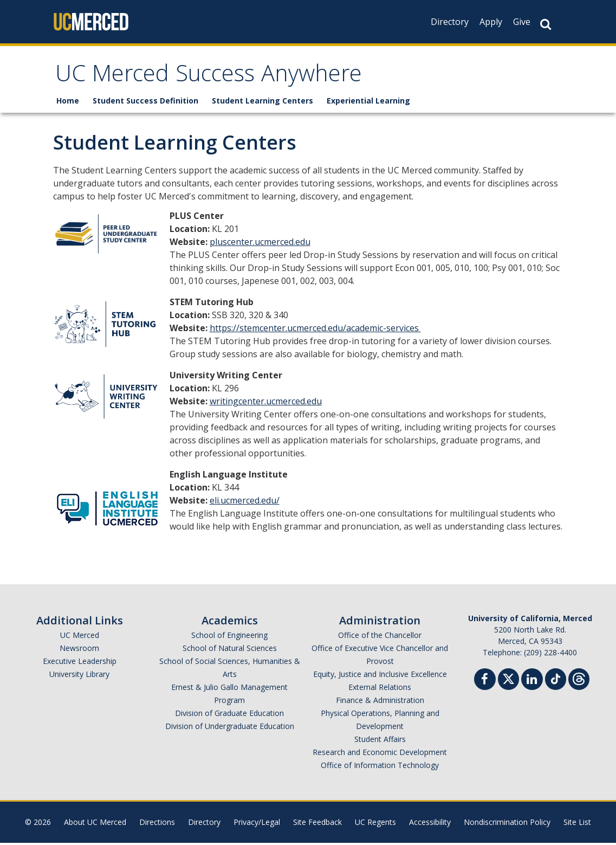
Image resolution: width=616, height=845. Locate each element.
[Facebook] (485, 683)
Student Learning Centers (262, 103)
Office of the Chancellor (380, 637)
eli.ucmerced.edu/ (245, 502)
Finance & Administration (380, 702)
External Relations (380, 689)
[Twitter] (508, 680)
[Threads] (579, 680)
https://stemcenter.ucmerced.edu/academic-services (315, 330)
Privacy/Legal (257, 824)
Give (522, 22)
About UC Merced (95, 824)
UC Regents (375, 824)
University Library (79, 676)
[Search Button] (546, 24)
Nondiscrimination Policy (507, 824)
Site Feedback (317, 824)
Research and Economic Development (380, 754)
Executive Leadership (80, 663)
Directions (157, 824)
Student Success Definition (145, 103)
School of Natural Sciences (230, 650)
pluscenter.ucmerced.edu (260, 244)
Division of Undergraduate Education (230, 728)
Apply (491, 22)
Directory (450, 22)
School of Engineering (229, 637)
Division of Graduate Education (229, 715)
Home (68, 103)
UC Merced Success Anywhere (221, 78)
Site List (577, 824)
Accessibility (430, 824)
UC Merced (80, 637)
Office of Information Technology (380, 767)
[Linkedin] (532, 683)
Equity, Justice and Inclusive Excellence (380, 676)
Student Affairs (380, 741)
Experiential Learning (368, 103)
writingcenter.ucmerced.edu (266, 403)
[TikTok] (556, 680)
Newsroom (79, 650)
